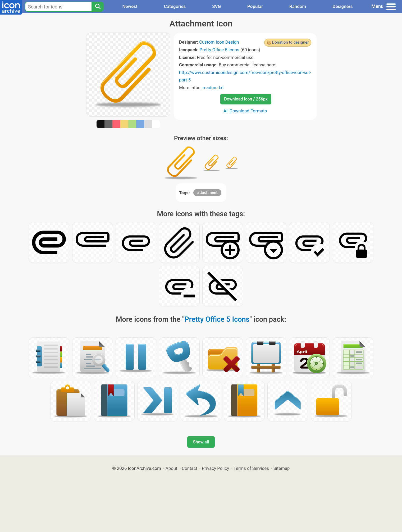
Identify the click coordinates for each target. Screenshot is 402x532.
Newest (130, 6)
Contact (189, 468)
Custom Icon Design (219, 42)
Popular (255, 6)
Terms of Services (251, 468)
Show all (201, 442)
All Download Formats (245, 111)
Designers (342, 6)
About (172, 468)
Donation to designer (290, 42)
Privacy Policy (215, 468)
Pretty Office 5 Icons (220, 50)
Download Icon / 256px (246, 99)
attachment (207, 192)
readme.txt (213, 88)
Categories (175, 6)
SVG (216, 6)
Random (298, 6)
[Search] (98, 7)
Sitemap (282, 468)
